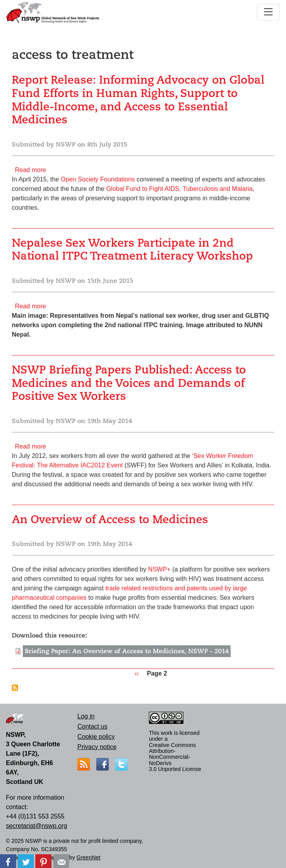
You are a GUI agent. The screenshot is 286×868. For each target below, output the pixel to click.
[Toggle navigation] (268, 12)
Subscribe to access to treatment (15, 688)
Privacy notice (97, 747)
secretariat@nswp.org (37, 826)
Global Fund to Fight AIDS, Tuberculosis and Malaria (179, 189)
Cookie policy (96, 737)
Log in (86, 716)
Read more (30, 170)
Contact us (92, 726)
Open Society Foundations (98, 179)
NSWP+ (159, 569)
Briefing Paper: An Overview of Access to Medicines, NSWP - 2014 (127, 651)
